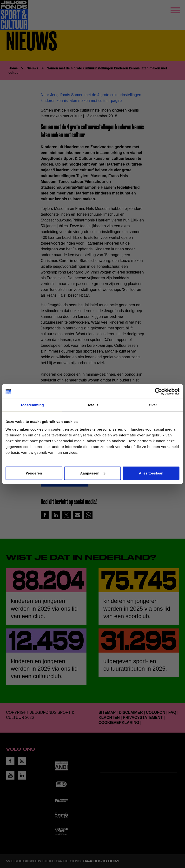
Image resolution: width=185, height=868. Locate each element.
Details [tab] (92, 405)
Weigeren (34, 473)
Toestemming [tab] (32, 405)
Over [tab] (153, 405)
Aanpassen (93, 473)
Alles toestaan (151, 473)
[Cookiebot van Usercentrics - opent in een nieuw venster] (158, 391)
